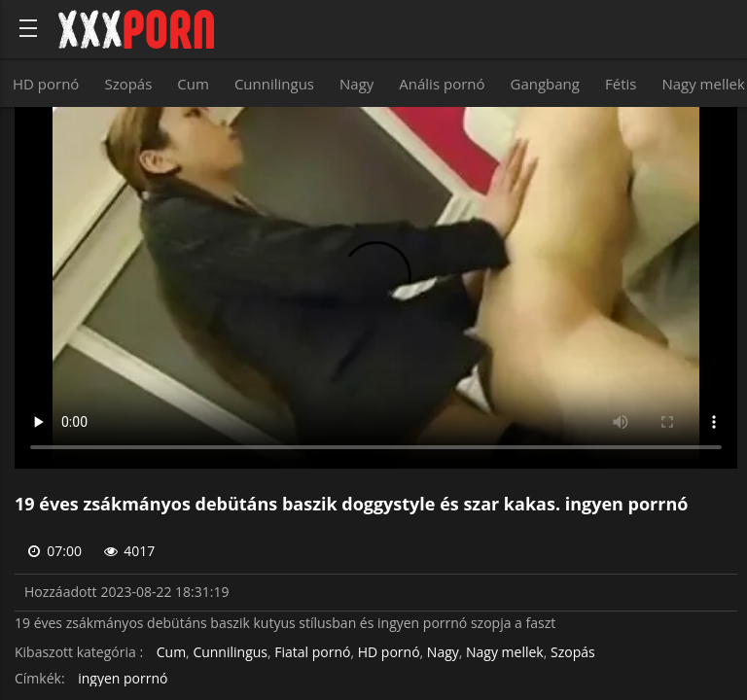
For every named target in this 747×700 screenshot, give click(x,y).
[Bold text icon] (28, 28)
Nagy (356, 84)
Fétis (621, 84)
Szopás (128, 84)
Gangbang (545, 84)
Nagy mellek (505, 653)
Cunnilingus (274, 84)
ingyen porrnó (123, 679)
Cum (193, 84)
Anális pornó (442, 84)
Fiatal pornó (312, 653)
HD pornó (46, 84)
